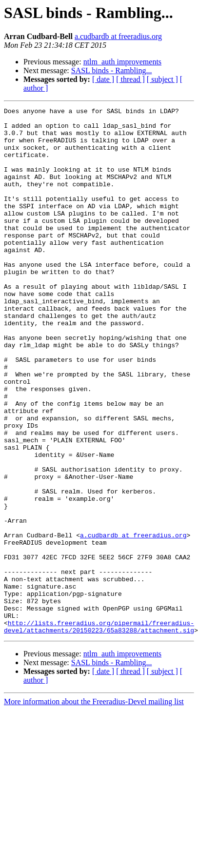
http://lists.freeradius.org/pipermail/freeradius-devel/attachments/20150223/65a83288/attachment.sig (99, 722)
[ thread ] (130, 79)
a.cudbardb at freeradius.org (118, 36)
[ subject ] (162, 79)
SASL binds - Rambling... (112, 70)
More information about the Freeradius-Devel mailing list (94, 798)
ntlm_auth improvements (122, 62)
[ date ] (103, 79)
